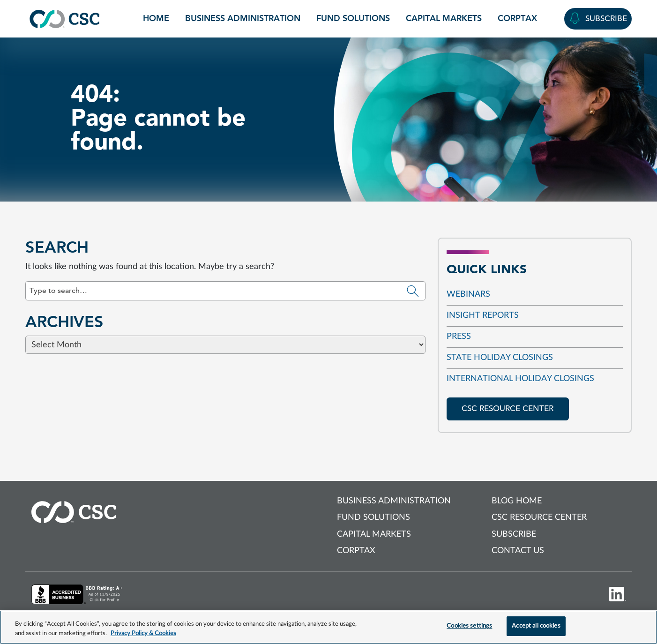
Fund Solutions (353, 18)
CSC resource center (508, 408)
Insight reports (483, 315)
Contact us (518, 551)
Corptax (517, 18)
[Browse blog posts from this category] (328, 341)
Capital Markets (444, 18)
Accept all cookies (536, 626)
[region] (328, 627)
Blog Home (517, 501)
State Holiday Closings (500, 358)
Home (156, 18)
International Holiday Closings (520, 379)
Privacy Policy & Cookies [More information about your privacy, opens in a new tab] (143, 633)
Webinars (468, 294)
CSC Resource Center (539, 517)
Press (459, 337)
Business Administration (243, 18)
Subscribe (514, 534)
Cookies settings (469, 626)
